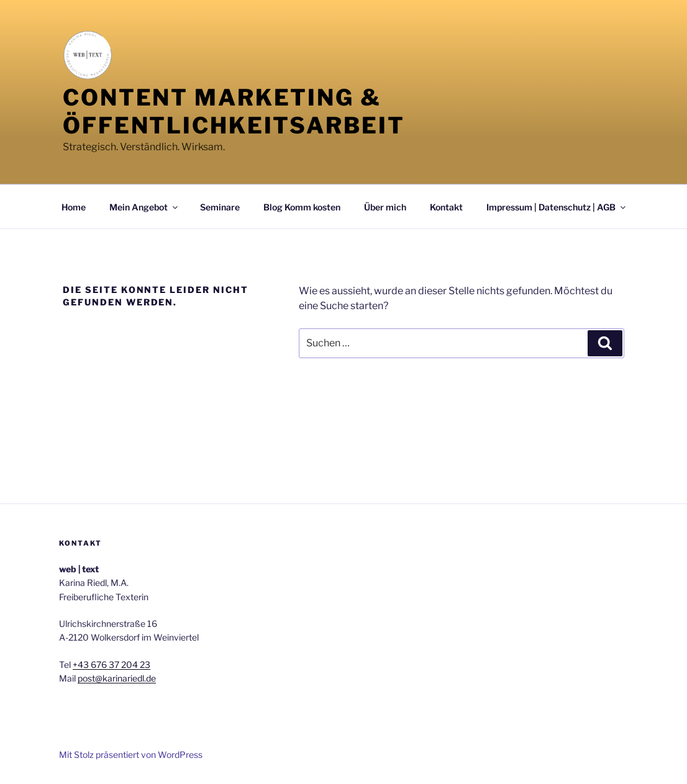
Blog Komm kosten (302, 207)
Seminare (220, 207)
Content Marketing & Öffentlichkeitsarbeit (234, 111)
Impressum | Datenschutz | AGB (557, 207)
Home (74, 207)
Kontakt (446, 207)
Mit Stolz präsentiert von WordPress (131, 755)
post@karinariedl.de (117, 678)
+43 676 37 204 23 (111, 665)
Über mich (385, 207)
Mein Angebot (144, 207)
